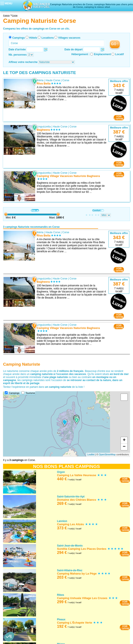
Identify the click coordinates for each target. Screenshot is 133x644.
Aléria (40, 80)
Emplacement (102, 54)
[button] (9, 637)
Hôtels (33, 38)
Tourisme (30, 393)
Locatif (119, 54)
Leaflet (91, 454)
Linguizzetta (44, 127)
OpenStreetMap (107, 454)
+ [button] (124, 440)
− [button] (124, 447)
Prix (35, 211)
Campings (19, 38)
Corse (66, 80)
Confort (98, 211)
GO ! (115, 44)
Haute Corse (53, 80)
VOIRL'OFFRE (119, 118)
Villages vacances (69, 38)
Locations (48, 38)
